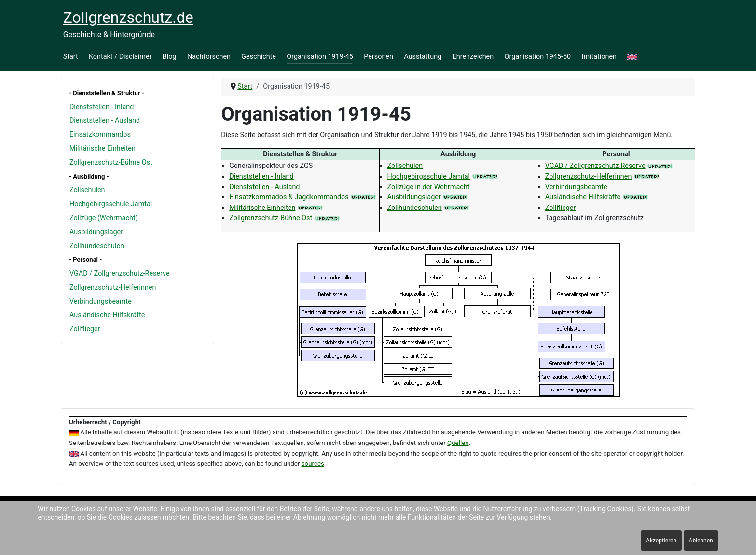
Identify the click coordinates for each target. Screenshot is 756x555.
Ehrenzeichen (473, 57)
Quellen (458, 443)
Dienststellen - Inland (102, 107)
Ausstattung (423, 57)
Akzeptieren (661, 541)
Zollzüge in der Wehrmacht (429, 187)
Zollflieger (85, 329)
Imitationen (599, 57)
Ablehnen (701, 541)
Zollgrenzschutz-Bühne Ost (111, 162)
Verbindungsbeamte (101, 301)
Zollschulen (87, 190)
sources (313, 464)
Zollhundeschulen (97, 246)
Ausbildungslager (96, 232)
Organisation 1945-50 (538, 57)
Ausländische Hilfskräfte (107, 315)
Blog (170, 57)
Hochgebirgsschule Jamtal (111, 204)
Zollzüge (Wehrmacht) (104, 218)
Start (71, 57)
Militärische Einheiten (103, 148)
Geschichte (259, 57)
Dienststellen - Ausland (105, 120)
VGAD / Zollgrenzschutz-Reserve (120, 273)
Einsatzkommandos (100, 134)
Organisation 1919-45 (320, 57)
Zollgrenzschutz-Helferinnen (113, 287)
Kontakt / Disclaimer (120, 57)
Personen (378, 57)
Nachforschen (209, 57)
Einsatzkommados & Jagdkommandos (289, 197)
